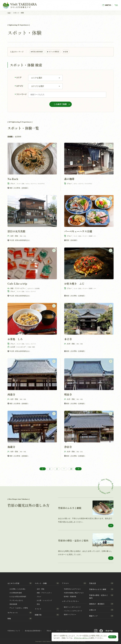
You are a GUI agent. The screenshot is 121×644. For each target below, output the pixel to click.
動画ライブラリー (70, 615)
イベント (38, 609)
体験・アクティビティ (44, 593)
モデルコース (13, 613)
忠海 (66, 52)
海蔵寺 (11, 447)
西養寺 (11, 394)
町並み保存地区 (37, 52)
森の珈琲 (69, 179)
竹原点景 (92, 583)
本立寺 (68, 339)
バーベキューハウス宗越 (78, 231)
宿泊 (38, 604)
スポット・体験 (41, 583)
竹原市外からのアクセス (72, 589)
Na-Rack (13, 179)
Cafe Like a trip (17, 284)
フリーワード (21, 94)
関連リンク (93, 616)
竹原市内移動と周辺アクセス (74, 593)
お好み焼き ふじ (74, 284)
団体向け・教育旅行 (97, 604)
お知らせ (92, 610)
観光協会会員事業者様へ (33, 631)
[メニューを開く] (116, 5)
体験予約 (107, 5)
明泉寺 (68, 394)
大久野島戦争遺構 (16, 593)
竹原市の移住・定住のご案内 (98, 597)
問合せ (49, 631)
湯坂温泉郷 (13, 604)
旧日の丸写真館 (16, 231)
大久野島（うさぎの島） (18, 589)
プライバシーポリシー (81, 638)
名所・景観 (41, 589)
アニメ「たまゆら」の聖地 (19, 608)
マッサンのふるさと (16, 600)
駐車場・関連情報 (70, 597)
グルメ (39, 597)
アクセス (65, 583)
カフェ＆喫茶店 (53, 52)
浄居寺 (68, 447)
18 (71, 469)
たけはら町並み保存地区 (18, 597)
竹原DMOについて (14, 631)
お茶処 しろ (15, 339)
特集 (9, 619)
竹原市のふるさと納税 (98, 589)
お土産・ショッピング (44, 600)
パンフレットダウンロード (73, 611)
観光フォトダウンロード (72, 607)
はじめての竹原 (13, 583)
